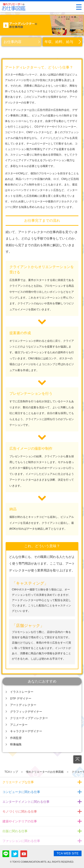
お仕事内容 (13, 42)
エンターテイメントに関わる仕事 (26, 802)
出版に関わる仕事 (15, 831)
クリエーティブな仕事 (18, 782)
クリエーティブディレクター (29, 718)
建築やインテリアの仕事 (20, 821)
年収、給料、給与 (59, 42)
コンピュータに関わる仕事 (21, 792)
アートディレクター (23, 705)
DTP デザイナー (21, 698)
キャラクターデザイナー (26, 731)
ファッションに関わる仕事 (21, 841)
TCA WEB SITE (68, 853)
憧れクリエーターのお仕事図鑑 (45, 772)
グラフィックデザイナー (26, 712)
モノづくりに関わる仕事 (20, 811)
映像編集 (16, 744)
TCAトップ (11, 772)
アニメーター (19, 725)
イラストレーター (22, 692)
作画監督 (16, 738)
